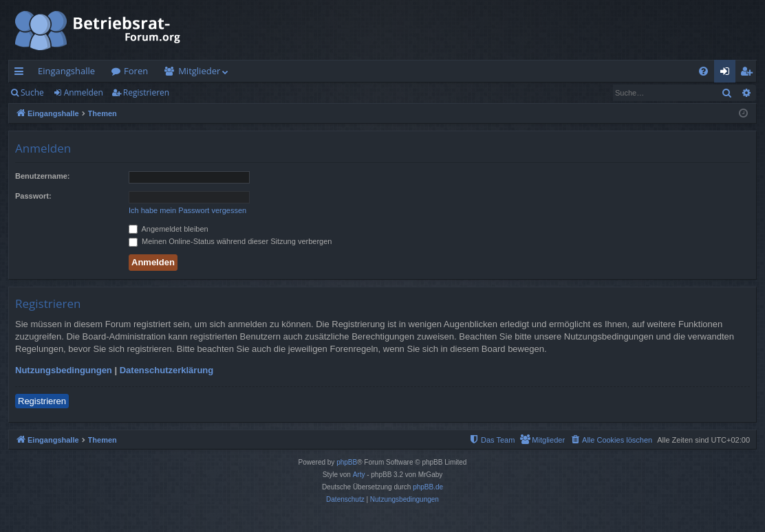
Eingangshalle (66, 71)
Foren (136, 71)
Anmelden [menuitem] (729, 74)
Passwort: (33, 196)
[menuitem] (703, 71)
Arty (359, 475)
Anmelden (84, 92)
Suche (32, 92)
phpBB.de (428, 487)
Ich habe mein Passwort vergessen (187, 210)
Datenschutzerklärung (167, 370)
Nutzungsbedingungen (64, 370)
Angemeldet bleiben (169, 229)
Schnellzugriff (22, 74)
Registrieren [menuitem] (749, 74)
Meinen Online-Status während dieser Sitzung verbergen (230, 241)
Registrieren (146, 92)
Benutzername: (42, 176)
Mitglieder (199, 71)
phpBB (347, 462)
